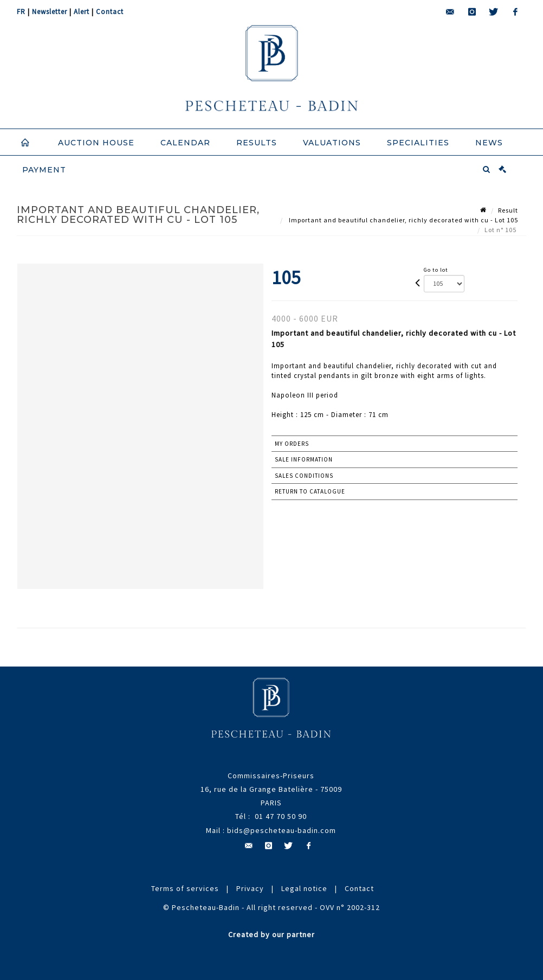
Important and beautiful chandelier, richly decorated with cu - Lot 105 (403, 220)
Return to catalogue (310, 491)
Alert (82, 12)
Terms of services (185, 888)
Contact (110, 12)
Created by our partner (271, 934)
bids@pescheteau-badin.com (282, 830)
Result (508, 210)
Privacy (250, 888)
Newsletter (50, 12)
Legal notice (304, 888)
